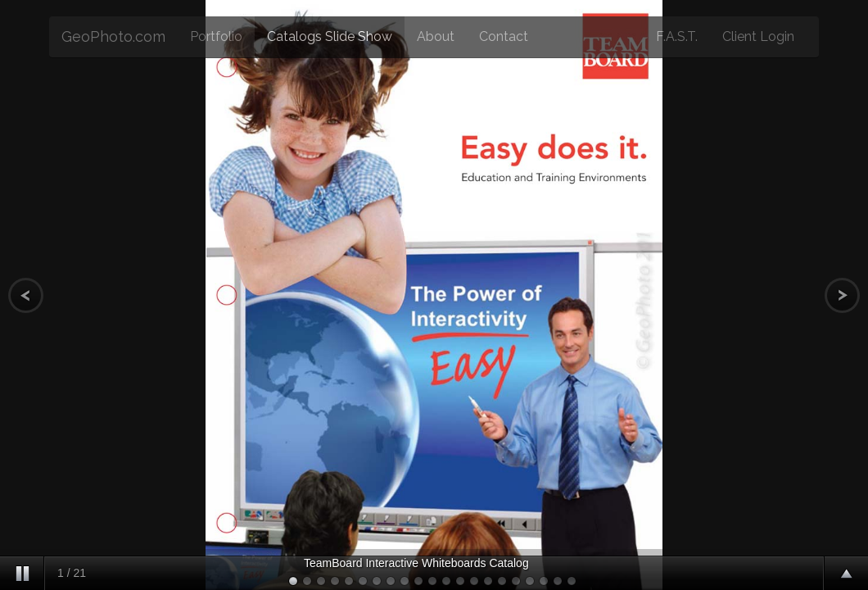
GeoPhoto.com (113, 36)
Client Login (758, 36)
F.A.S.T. (677, 36)
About (436, 36)
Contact (504, 36)
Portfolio (216, 36)
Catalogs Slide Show (330, 36)
